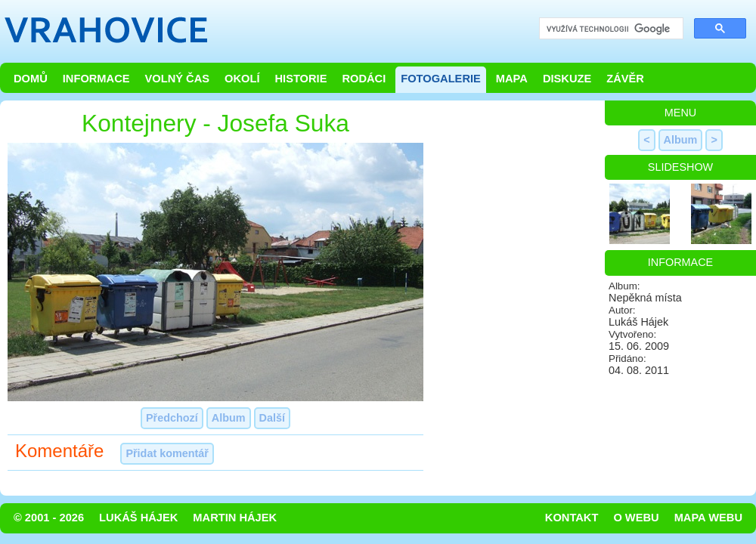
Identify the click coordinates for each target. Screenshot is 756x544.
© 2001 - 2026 (49, 518)
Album (229, 418)
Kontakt (572, 518)
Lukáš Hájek (138, 518)
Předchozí (172, 418)
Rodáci (364, 79)
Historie (301, 79)
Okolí (242, 79)
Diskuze (567, 79)
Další (272, 418)
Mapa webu (708, 518)
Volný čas (178, 79)
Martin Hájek (235, 518)
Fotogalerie (441, 79)
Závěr (625, 79)
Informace (96, 79)
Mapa (512, 79)
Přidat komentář (167, 453)
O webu (636, 518)
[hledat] (610, 29)
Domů (31, 79)
